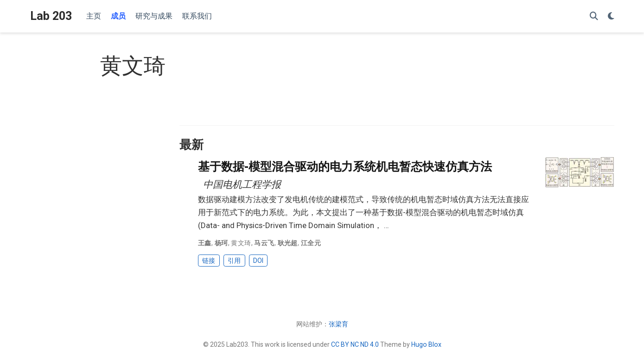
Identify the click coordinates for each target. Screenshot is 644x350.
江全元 (311, 243)
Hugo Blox (426, 344)
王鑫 (205, 243)
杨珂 (221, 243)
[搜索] (594, 16)
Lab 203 (51, 16)
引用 (234, 261)
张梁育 (338, 324)
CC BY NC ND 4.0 (355, 344)
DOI (258, 261)
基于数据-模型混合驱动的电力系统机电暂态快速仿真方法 (345, 166)
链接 (209, 261)
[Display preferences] (611, 16)
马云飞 (264, 243)
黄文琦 (241, 243)
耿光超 (288, 243)
